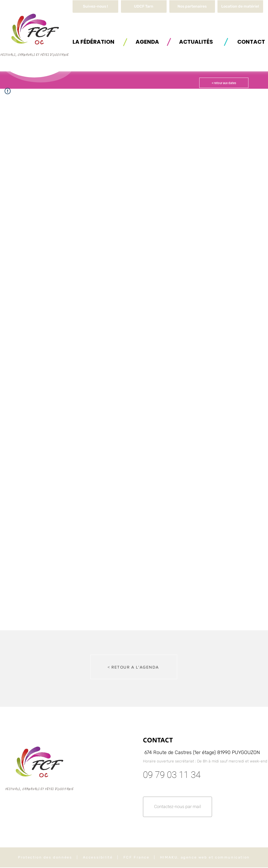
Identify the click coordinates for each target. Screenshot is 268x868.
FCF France (136, 857)
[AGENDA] (147, 42)
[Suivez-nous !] (95, 7)
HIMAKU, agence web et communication (205, 857)
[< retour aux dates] (224, 83)
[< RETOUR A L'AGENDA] (134, 667)
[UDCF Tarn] (144, 7)
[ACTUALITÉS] (196, 42)
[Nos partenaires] (192, 7)
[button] (240, 7)
